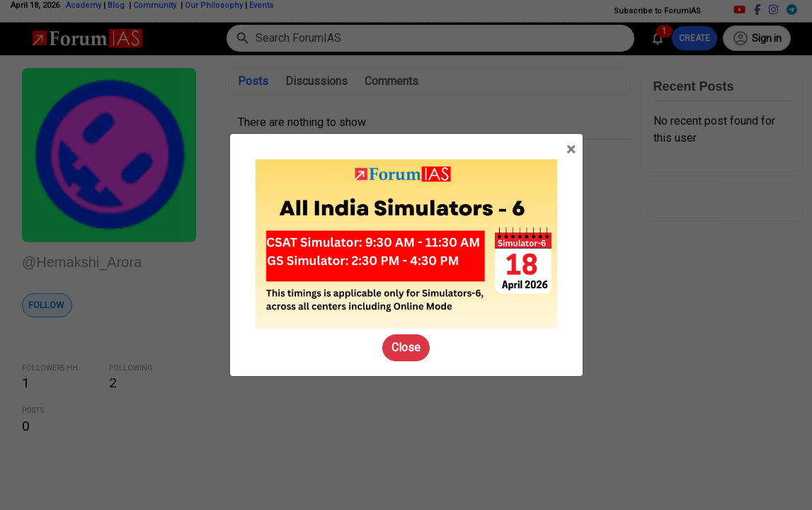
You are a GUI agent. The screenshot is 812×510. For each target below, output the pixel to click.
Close (406, 347)
